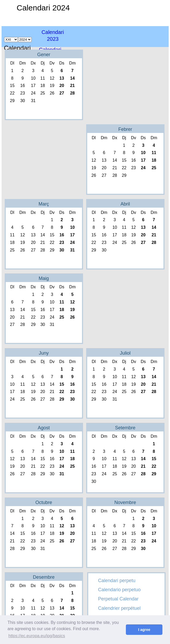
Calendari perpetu (117, 581)
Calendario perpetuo (119, 590)
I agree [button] (144, 630)
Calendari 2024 (43, 8)
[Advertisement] (128, 33)
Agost (44, 428)
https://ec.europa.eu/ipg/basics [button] (37, 636)
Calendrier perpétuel (119, 608)
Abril (125, 204)
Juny (44, 353)
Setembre (125, 428)
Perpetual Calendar (118, 599)
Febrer (125, 129)
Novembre (125, 502)
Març (44, 204)
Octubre (44, 502)
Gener (44, 55)
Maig (44, 278)
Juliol (125, 353)
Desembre (44, 577)
